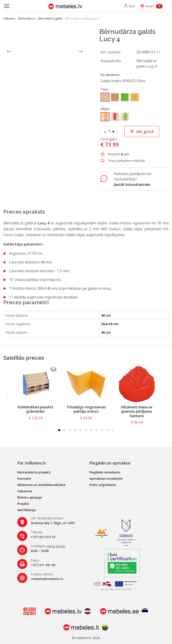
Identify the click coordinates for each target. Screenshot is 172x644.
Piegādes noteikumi (105, 472)
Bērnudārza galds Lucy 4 (82, 18)
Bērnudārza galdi (50, 18)
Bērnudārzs (26, 18)
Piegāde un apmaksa (110, 463)
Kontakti (24, 479)
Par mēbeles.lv (32, 463)
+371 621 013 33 (43, 537)
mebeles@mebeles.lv (47, 579)
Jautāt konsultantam (132, 184)
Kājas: (105, 109)
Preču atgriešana (103, 485)
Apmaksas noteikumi (106, 479)
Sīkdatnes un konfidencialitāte (41, 485)
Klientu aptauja (30, 497)
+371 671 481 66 (43, 565)
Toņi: (105, 89)
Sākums (9, 18)
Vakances (25, 491)
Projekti (23, 504)
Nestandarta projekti (34, 472)
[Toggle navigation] (7, 6)
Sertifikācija (27, 510)
